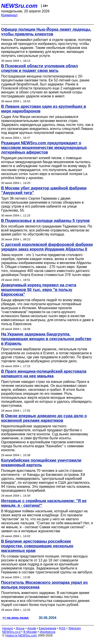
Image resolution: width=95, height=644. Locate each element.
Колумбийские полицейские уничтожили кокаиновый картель (41, 463)
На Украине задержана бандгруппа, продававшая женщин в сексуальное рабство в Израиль (46, 339)
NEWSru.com (19, 6)
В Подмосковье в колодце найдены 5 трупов (45, 221)
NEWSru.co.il (11, 632)
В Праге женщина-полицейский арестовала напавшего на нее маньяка (44, 374)
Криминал (9, 15)
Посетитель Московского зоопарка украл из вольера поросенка (44, 585)
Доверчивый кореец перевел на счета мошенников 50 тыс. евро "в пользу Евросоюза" (39, 290)
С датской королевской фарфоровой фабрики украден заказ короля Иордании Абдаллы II (47, 247)
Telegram (75, 628)
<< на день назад (15, 618)
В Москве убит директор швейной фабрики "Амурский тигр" (44, 190)
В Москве (30, 632)
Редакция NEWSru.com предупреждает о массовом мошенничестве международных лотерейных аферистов (44, 148)
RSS (62, 628)
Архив (32, 628)
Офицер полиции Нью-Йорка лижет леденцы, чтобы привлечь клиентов (46, 32)
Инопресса (48, 632)
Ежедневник (48, 628)
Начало (8, 628)
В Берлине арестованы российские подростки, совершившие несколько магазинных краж (37, 546)
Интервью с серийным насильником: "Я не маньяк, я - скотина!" (44, 503)
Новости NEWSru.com (21, 635)
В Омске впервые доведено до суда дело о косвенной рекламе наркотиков (44, 418)
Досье (20, 628)
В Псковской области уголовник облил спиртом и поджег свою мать (40, 68)
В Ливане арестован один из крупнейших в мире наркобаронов (44, 109)
